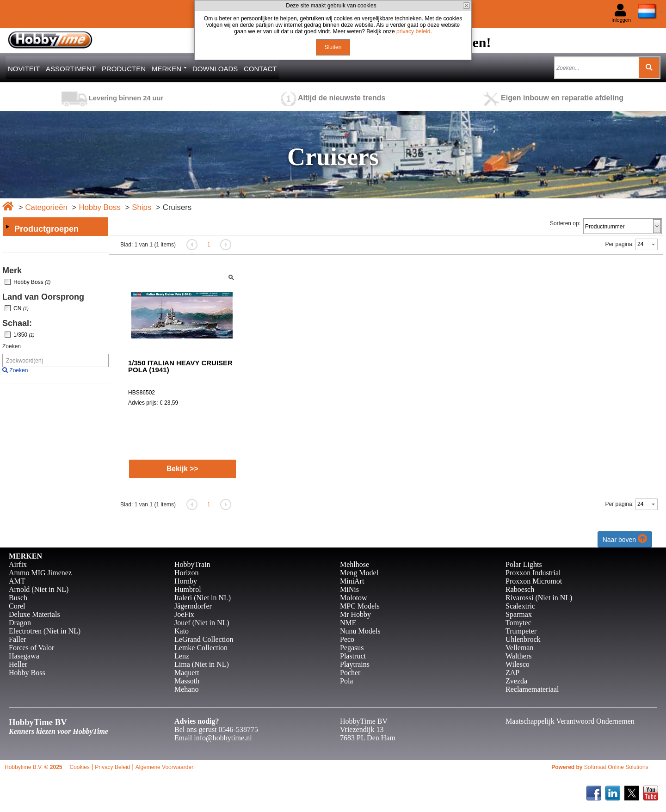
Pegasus (352, 648)
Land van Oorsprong (43, 297)
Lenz (182, 656)
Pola (346, 681)
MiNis (349, 589)
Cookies (79, 767)
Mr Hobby (355, 614)
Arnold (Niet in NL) (39, 589)
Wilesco (518, 664)
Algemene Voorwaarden (165, 767)
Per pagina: (620, 244)
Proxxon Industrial (533, 573)
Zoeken (12, 346)
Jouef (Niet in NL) (202, 623)
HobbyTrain (192, 564)
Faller (17, 639)
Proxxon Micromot (534, 581)
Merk (12, 271)
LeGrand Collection (204, 639)
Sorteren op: (565, 223)
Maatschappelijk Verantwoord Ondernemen (570, 721)
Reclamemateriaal (532, 689)
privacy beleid (413, 31)
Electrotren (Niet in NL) (45, 631)
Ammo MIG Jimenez (40, 573)
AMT (17, 581)
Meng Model (359, 573)
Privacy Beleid (112, 767)
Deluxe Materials (34, 614)
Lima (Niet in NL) (202, 664)
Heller (18, 664)
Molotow (354, 598)
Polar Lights (524, 564)
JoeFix (184, 614)
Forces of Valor (31, 648)
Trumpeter (521, 631)
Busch (18, 598)
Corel (17, 606)
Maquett (187, 673)
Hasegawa (24, 656)
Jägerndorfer (193, 606)
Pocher (350, 673)
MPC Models (360, 606)
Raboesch (520, 589)
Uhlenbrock (523, 639)
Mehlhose (355, 564)
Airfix (18, 564)
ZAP (512, 673)
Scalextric (520, 606)
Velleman (519, 648)
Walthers (518, 656)
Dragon (20, 623)
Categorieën (46, 207)
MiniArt (352, 581)
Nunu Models (360, 631)
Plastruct (353, 656)
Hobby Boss (99, 207)
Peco (347, 639)
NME (348, 623)
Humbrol (188, 589)
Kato (182, 631)
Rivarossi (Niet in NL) (539, 598)
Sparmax (519, 614)
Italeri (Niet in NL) (203, 598)
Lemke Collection (201, 648)
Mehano (186, 689)
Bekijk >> (182, 469)
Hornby (186, 581)
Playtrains (355, 664)
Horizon (186, 573)
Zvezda (516, 681)
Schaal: (17, 323)
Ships (142, 207)
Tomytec (518, 623)
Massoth (187, 681)
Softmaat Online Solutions (616, 767)
